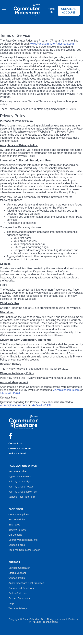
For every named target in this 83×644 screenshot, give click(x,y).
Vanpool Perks (17, 578)
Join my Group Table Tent (23, 492)
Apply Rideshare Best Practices (26, 583)
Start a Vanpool (17, 573)
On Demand (15, 535)
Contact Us (15, 443)
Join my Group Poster (21, 487)
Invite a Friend (17, 453)
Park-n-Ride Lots (18, 593)
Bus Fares (14, 525)
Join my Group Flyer (20, 481)
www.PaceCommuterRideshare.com (52, 44)
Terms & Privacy (18, 608)
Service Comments (19, 598)
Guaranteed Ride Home (22, 588)
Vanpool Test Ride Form (22, 497)
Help (11, 603)
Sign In (52, 11)
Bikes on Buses (17, 530)
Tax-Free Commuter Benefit (24, 550)
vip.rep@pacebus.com (66, 390)
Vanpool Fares (17, 545)
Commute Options (19, 514)
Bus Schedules (17, 519)
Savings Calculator (19, 568)
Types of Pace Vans (20, 476)
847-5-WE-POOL (10, 393)
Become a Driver (18, 471)
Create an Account (69, 11)
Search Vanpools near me (23, 540)
